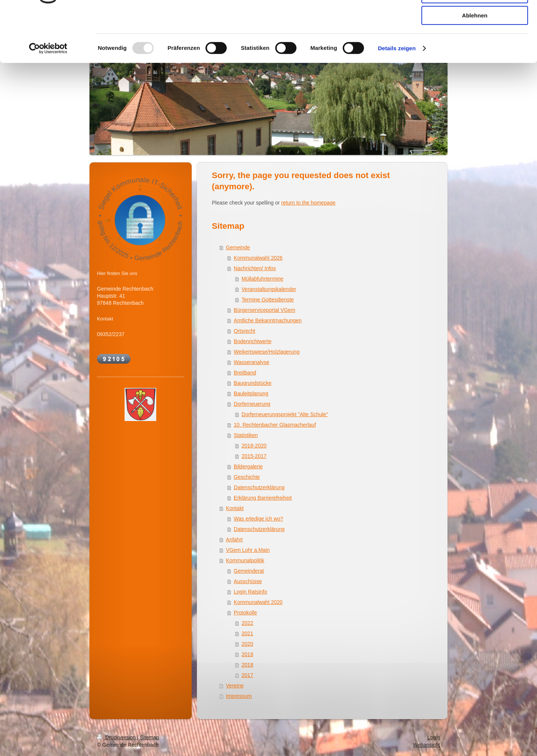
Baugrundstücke (253, 383)
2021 (247, 633)
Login (434, 737)
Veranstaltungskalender (269, 289)
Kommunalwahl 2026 (258, 258)
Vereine (235, 686)
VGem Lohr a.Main (248, 550)
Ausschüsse (248, 581)
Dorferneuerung (252, 404)
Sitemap (149, 737)
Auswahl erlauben (475, 40)
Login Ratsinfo (251, 592)
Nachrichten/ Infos (255, 268)
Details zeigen (397, 95)
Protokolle (245, 613)
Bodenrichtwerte (253, 341)
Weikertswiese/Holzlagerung (267, 352)
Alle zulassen (475, 18)
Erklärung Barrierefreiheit (263, 498)
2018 (247, 665)
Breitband (245, 373)
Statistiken (246, 435)
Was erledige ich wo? (259, 519)
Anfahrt (234, 540)
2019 (247, 654)
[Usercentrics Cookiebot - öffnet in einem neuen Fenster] (48, 95)
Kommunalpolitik (245, 560)
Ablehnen (475, 62)
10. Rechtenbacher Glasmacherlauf (275, 425)
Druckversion (117, 737)
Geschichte (247, 477)
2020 (247, 644)
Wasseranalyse (252, 362)
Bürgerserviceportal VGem (265, 310)
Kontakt (235, 508)
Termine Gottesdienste (268, 300)
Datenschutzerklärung (259, 487)
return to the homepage (308, 203)
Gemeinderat (249, 571)
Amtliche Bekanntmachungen (268, 320)
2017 (247, 675)
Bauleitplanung (251, 393)
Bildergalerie (248, 466)
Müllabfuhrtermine (263, 279)
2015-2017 (254, 456)
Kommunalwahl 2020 (258, 602)
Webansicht (426, 745)
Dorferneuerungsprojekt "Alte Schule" (285, 414)
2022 (247, 623)
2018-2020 (254, 446)
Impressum (239, 696)
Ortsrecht (245, 331)
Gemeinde (238, 247)
